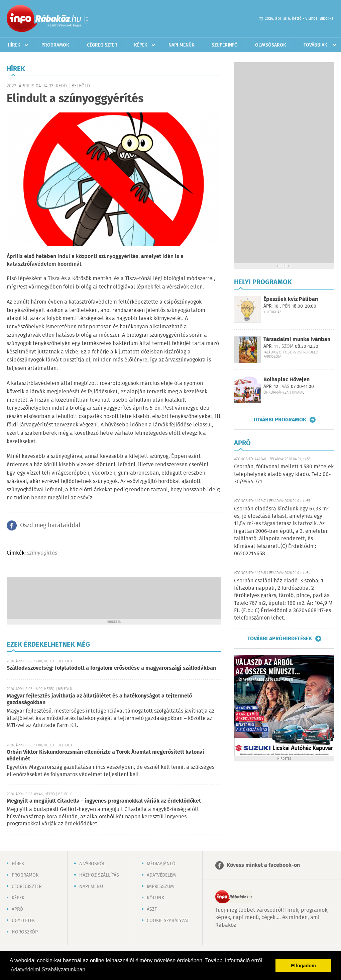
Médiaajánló (161, 864)
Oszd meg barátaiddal (50, 525)
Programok (55, 45)
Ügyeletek (23, 921)
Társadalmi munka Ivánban (297, 340)
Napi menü (91, 887)
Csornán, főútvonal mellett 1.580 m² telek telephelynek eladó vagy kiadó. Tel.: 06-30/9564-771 (284, 474)
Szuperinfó (225, 45)
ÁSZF (152, 909)
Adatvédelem (161, 875)
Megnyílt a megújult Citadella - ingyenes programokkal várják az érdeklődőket (104, 801)
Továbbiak (315, 45)
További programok (280, 420)
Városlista (87, 19)
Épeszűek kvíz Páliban (291, 299)
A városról (92, 864)
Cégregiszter (102, 45)
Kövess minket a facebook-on (263, 865)
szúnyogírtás (42, 553)
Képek (141, 45)
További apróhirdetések (280, 639)
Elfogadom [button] (304, 966)
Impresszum (160, 887)
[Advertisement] (114, 597)
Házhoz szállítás (99, 875)
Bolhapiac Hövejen (287, 380)
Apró (17, 909)
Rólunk (155, 898)
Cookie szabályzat (168, 921)
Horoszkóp (25, 932)
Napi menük (182, 45)
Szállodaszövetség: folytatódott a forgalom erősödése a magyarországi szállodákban (111, 668)
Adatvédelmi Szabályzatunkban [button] (48, 969)
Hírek (14, 45)
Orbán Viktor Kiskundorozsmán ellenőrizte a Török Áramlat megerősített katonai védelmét (105, 756)
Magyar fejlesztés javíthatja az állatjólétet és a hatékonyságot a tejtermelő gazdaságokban (99, 699)
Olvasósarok (271, 45)
